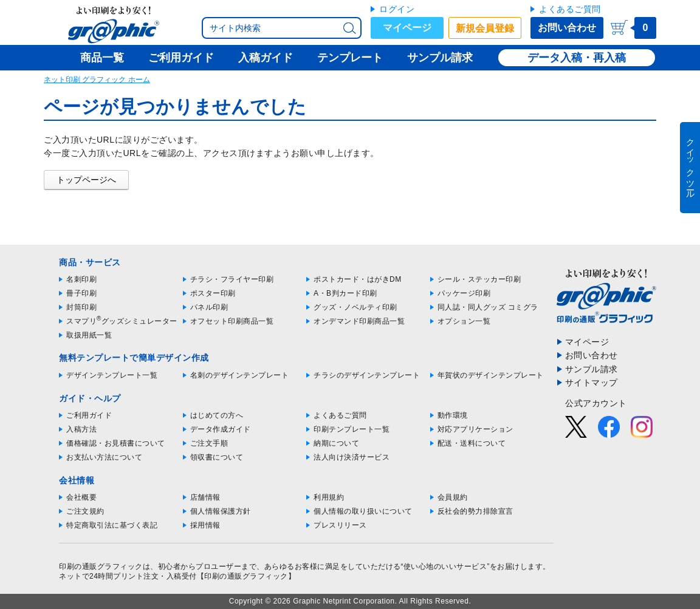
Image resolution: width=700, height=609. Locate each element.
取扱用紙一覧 (89, 335)
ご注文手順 (209, 443)
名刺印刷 (81, 279)
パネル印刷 (209, 307)
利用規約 (329, 497)
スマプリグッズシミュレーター (122, 321)
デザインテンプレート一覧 (112, 375)
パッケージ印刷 (464, 293)
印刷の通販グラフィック (101, 566)
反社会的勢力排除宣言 (475, 511)
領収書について (217, 457)
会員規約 (453, 497)
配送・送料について (472, 443)
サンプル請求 (592, 369)
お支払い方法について (104, 457)
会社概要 (81, 497)
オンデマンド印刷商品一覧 (359, 321)
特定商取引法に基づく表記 (112, 525)
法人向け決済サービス (352, 457)
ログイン (397, 9)
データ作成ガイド (221, 429)
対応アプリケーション (475, 429)
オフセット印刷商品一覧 (232, 321)
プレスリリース (340, 525)
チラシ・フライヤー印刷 (232, 279)
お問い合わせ (567, 28)
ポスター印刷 (213, 293)
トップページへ (86, 180)
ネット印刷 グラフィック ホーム (97, 80)
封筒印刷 (81, 307)
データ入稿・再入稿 (577, 58)
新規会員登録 (485, 28)
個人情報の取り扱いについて (363, 511)
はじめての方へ (217, 415)
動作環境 (453, 415)
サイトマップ (592, 383)
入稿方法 (81, 429)
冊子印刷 (81, 293)
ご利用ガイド (89, 415)
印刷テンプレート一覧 (352, 429)
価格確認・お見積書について (116, 443)
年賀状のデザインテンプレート (491, 375)
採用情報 (205, 525)
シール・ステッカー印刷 (479, 279)
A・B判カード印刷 (345, 293)
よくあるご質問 (570, 9)
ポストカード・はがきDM (358, 279)
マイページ (407, 28)
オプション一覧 (464, 321)
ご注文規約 (85, 511)
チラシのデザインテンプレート (367, 375)
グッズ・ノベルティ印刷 (355, 307)
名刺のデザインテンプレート (240, 375)
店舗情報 (205, 497)
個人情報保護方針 (221, 511)
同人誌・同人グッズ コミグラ (488, 307)
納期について (336, 443)
